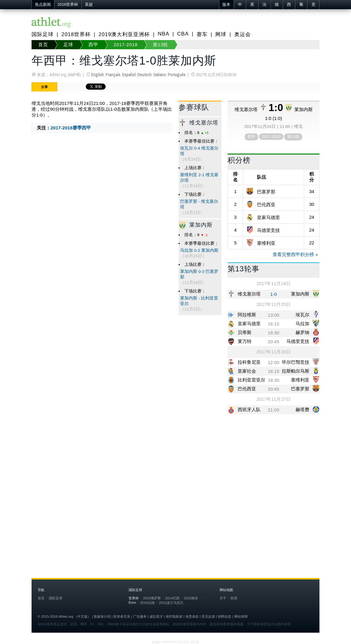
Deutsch (145, 75)
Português (177, 75)
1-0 (274, 294)
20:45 (274, 342)
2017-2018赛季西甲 (71, 128)
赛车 (202, 34)
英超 (89, 5)
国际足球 (43, 34)
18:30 (274, 333)
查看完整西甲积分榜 (293, 254)
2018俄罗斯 (152, 598)
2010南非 (191, 598)
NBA (164, 34)
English (98, 75)
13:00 (274, 315)
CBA (183, 34)
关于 (223, 598)
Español (129, 75)
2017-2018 (126, 45)
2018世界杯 (68, 5)
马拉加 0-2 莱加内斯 (199, 250)
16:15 (274, 324)
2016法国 (147, 603)
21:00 (274, 410)
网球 (221, 34)
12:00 (274, 362)
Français (113, 75)
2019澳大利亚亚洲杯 (124, 34)
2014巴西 (172, 598)
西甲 (93, 45)
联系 (234, 598)
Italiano (160, 75)
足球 (68, 45)
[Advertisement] (175, 466)
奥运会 (243, 34)
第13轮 (160, 45)
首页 (43, 45)
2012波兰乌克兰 (171, 603)
